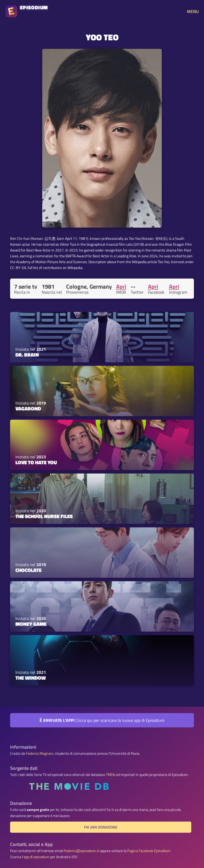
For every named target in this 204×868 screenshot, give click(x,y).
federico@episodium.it (82, 851)
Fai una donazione (101, 827)
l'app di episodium (36, 857)
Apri (121, 287)
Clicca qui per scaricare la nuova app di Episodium (102, 720)
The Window (31, 678)
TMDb (111, 775)
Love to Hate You (36, 462)
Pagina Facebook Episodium (149, 851)
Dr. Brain (27, 355)
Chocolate (28, 570)
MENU (193, 11)
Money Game (31, 624)
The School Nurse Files (44, 516)
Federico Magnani (40, 753)
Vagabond (28, 409)
